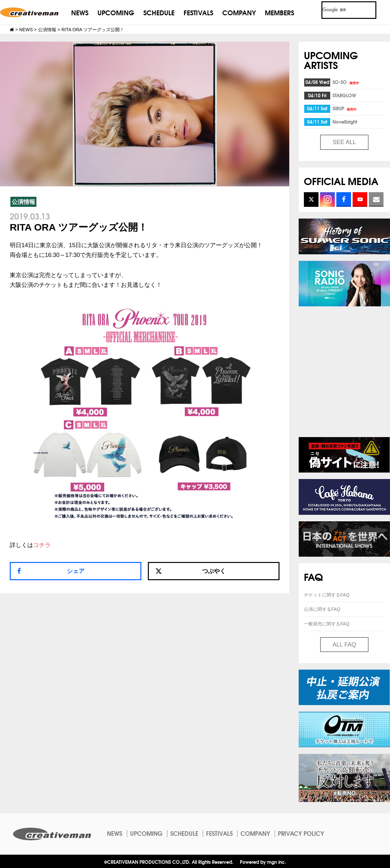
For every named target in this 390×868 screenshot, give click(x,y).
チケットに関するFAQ (327, 595)
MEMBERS (279, 12)
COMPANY (239, 12)
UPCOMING (116, 12)
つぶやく (190, 571)
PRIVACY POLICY (301, 833)
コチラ (42, 545)
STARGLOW (344, 95)
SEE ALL (344, 142)
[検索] (341, 10)
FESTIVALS (198, 12)
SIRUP (345, 108)
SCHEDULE (159, 12)
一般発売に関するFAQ (327, 624)
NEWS (80, 12)
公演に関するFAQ (322, 609)
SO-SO (346, 82)
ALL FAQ (344, 645)
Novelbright (345, 122)
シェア (76, 571)
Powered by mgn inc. (263, 862)
